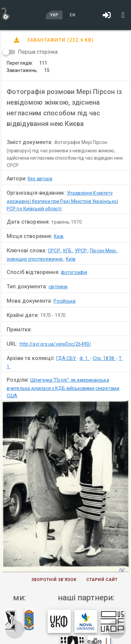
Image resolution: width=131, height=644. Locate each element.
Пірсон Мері (103, 251)
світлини (58, 287)
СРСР (55, 251)
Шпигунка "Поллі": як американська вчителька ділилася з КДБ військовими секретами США (63, 388)
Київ (59, 236)
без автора (40, 179)
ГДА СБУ (66, 358)
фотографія (74, 272)
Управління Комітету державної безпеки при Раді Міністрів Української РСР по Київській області (62, 201)
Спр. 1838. (104, 358)
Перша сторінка (38, 52)
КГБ (68, 251)
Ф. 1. (85, 358)
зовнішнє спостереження (35, 259)
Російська (65, 301)
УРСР (81, 251)
